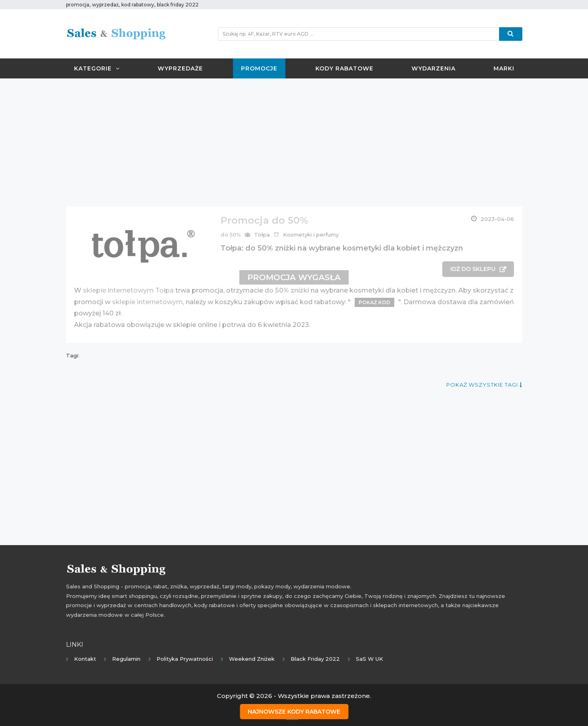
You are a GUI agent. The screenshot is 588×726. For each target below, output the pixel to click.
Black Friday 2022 (315, 659)
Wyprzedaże (180, 68)
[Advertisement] (294, 142)
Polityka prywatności (185, 659)
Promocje (259, 68)
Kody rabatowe (344, 68)
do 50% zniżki (287, 290)
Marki (504, 68)
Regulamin (126, 659)
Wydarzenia (433, 68)
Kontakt (85, 659)
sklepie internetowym (148, 302)
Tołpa (262, 235)
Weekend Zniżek (252, 659)
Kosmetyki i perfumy (311, 235)
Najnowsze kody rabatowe (294, 710)
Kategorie (97, 68)
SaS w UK (369, 659)
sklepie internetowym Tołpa (128, 290)
